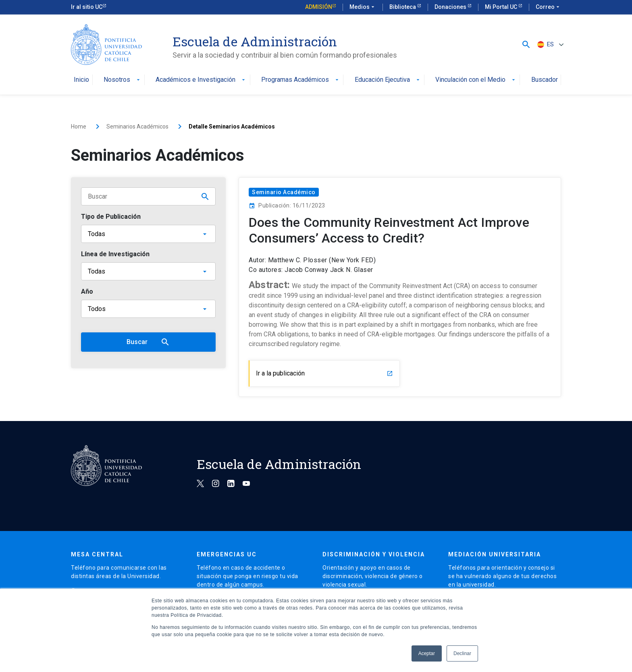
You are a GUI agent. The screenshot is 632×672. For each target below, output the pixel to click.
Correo (548, 7)
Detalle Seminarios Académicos (232, 127)
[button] (526, 45)
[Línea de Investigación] (148, 271)
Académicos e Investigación (201, 80)
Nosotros (123, 80)
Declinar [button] (462, 653)
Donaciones (451, 7)
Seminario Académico (284, 192)
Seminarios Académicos (137, 127)
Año (87, 291)
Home (79, 127)
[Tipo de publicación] (148, 234)
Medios (363, 7)
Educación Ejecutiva (388, 80)
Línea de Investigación (115, 254)
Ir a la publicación (324, 373)
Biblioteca (403, 7)
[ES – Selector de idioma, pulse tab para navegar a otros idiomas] (549, 45)
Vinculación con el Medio (476, 80)
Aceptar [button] (427, 653)
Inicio (81, 80)
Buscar (148, 342)
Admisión (319, 7)
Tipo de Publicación (111, 217)
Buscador (545, 80)
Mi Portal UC (502, 7)
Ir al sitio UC (87, 7)
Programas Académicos (301, 80)
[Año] (148, 309)
